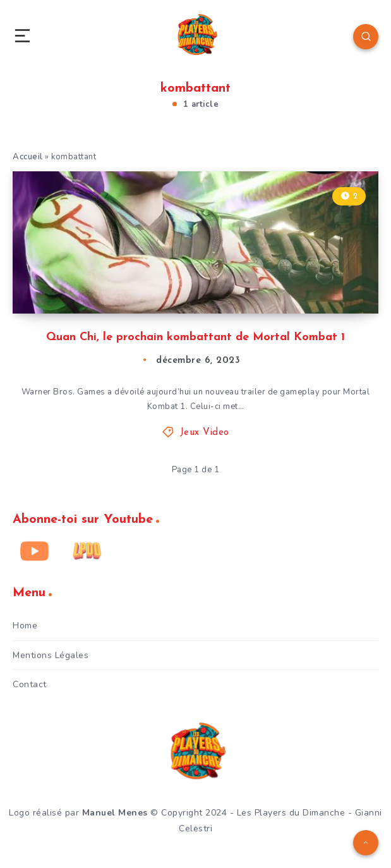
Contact (30, 684)
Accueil (28, 157)
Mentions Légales (51, 655)
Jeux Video (205, 433)
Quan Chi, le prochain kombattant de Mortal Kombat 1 (195, 337)
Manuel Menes (115, 813)
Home (25, 626)
